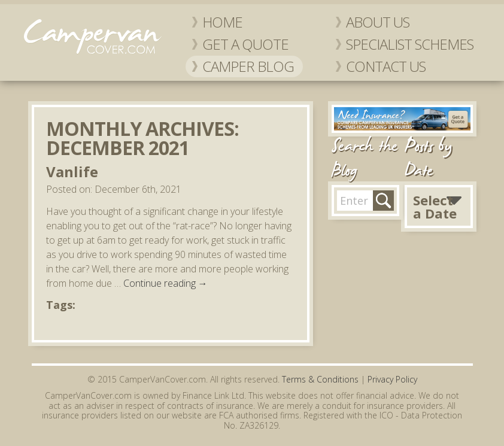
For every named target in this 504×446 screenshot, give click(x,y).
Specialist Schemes (410, 44)
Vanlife (72, 172)
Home (222, 22)
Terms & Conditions (320, 379)
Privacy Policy (392, 379)
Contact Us (386, 66)
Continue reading (166, 283)
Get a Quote (245, 44)
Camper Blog (248, 66)
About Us (378, 22)
